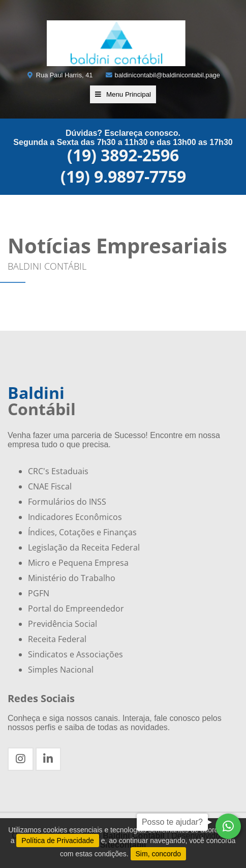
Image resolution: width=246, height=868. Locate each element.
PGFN (39, 593)
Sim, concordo (158, 854)
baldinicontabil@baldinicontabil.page (162, 75)
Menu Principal (123, 94)
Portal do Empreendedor (76, 609)
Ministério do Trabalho (72, 578)
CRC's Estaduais (58, 471)
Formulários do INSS (67, 502)
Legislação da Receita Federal (84, 547)
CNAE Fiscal (50, 486)
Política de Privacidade (57, 841)
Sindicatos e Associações (75, 654)
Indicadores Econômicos (75, 517)
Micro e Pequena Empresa (78, 563)
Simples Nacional (61, 670)
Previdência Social (63, 624)
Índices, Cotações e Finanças (82, 532)
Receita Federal (57, 639)
